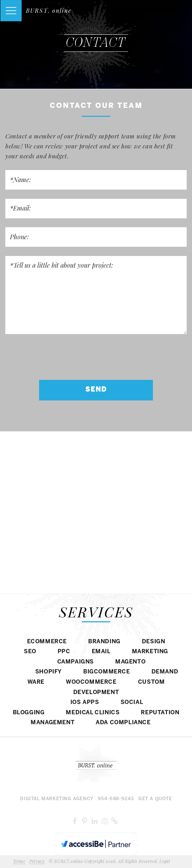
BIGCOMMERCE (107, 672)
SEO (30, 652)
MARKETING (150, 652)
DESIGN (154, 642)
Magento (130, 662)
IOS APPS (85, 702)
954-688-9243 (116, 799)
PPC (64, 652)
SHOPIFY (49, 672)
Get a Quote (155, 799)
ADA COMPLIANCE (123, 723)
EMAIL (101, 652)
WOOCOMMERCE (91, 682)
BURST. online (49, 10)
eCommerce (47, 642)
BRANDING (104, 642)
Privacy (37, 861)
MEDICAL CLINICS (93, 713)
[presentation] (59, 357)
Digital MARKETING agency (57, 799)
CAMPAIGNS (76, 662)
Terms (19, 861)
